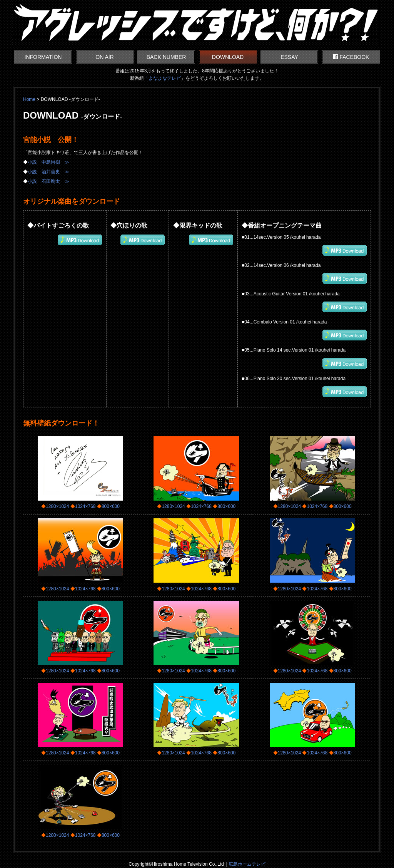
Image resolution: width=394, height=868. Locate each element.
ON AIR (104, 57)
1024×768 (85, 506)
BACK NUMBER (166, 57)
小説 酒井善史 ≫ (48, 172)
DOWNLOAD (228, 57)
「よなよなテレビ (162, 78)
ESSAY (289, 57)
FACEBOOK (351, 57)
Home (29, 99)
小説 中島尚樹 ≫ (48, 162)
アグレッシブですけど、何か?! (197, 23)
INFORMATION (43, 57)
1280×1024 (57, 506)
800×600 (111, 506)
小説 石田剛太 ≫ (48, 181)
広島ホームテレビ (247, 864)
